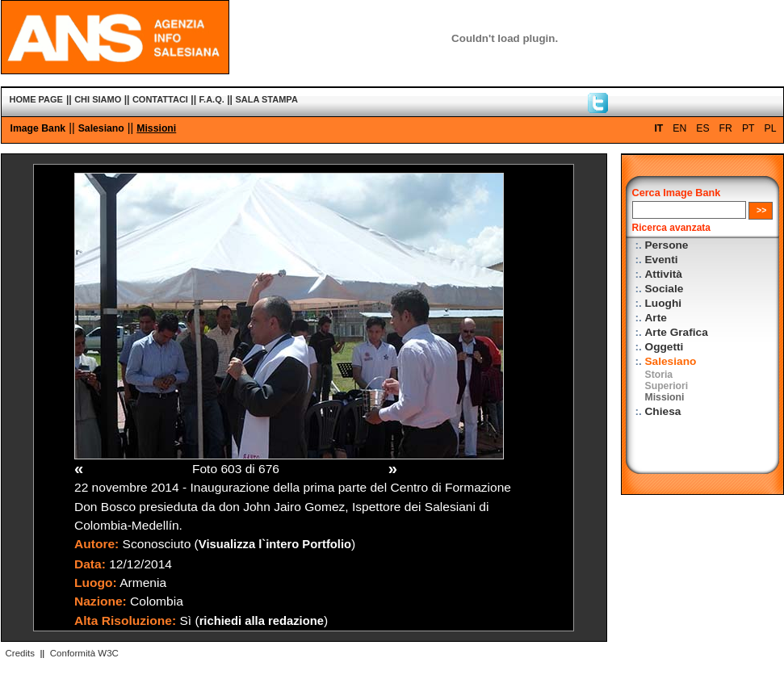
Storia (659, 375)
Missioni (156, 128)
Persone (667, 245)
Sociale (665, 289)
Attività (664, 274)
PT (748, 128)
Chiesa (663, 411)
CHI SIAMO (98, 99)
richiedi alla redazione (262, 621)
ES (702, 128)
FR (726, 128)
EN (679, 128)
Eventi (662, 260)
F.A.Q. (212, 99)
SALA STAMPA (266, 99)
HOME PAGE (36, 99)
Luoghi (664, 303)
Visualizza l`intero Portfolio (275, 544)
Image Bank (38, 128)
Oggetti (665, 347)
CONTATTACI (160, 99)
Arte (656, 318)
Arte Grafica (677, 332)
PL (771, 128)
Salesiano (101, 128)
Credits (20, 653)
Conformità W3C (84, 653)
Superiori (667, 386)
